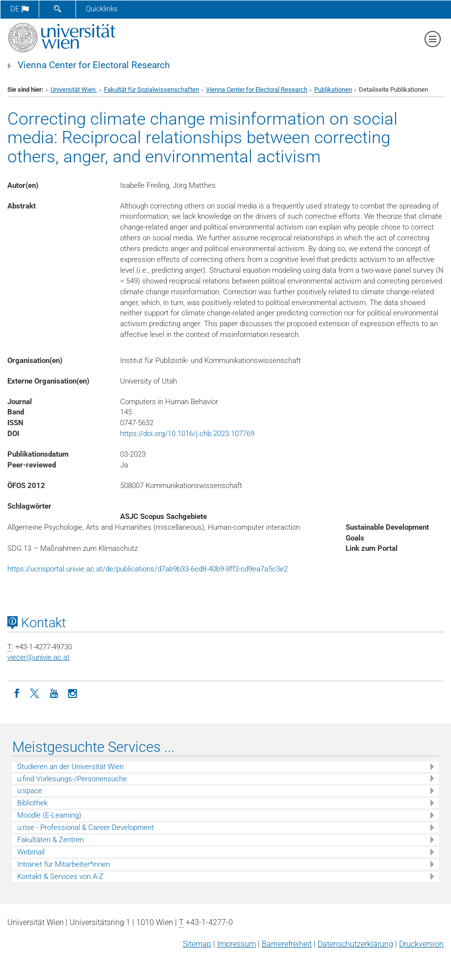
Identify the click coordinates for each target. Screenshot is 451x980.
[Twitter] (35, 693)
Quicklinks (102, 9)
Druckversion (421, 944)
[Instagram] (73, 693)
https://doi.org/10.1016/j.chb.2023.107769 (187, 434)
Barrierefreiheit (287, 944)
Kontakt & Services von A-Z (60, 877)
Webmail (31, 852)
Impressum (237, 944)
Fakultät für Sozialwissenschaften (151, 90)
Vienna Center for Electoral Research (94, 65)
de (20, 9)
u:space (30, 791)
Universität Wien (74, 90)
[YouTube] (54, 693)
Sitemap (197, 944)
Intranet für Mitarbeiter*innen (63, 864)
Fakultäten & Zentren (50, 840)
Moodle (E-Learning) (49, 815)
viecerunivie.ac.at (38, 657)
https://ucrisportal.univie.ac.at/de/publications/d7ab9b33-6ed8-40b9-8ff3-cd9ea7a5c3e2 (148, 569)
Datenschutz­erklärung (355, 944)
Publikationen (333, 90)
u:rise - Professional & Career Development (86, 827)
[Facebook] (17, 693)
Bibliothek (32, 803)
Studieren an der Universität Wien (70, 767)
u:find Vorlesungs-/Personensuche (72, 779)
